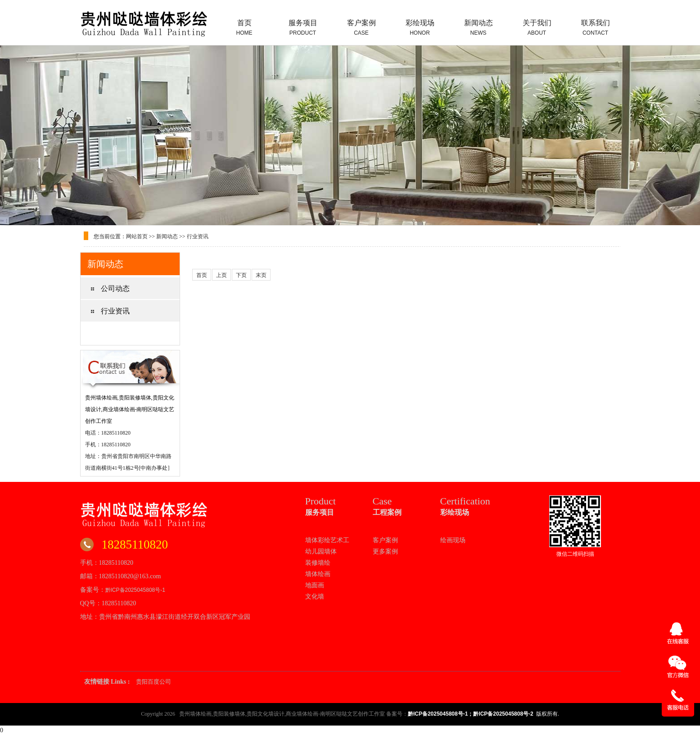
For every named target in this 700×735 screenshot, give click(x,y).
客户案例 (361, 27)
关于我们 (537, 27)
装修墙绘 (318, 563)
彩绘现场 (420, 27)
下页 (241, 275)
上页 (221, 275)
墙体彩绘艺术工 (327, 540)
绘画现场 (453, 540)
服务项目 (303, 27)
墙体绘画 (318, 574)
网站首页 (137, 236)
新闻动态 (479, 27)
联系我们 (596, 27)
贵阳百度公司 (154, 682)
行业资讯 (198, 236)
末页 (261, 275)
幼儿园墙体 (321, 551)
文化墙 (315, 596)
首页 (244, 27)
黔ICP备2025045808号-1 (135, 590)
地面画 (315, 585)
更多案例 (385, 551)
